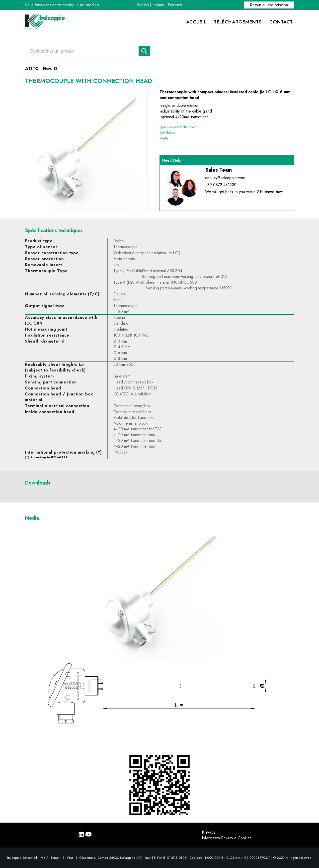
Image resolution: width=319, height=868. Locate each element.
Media (164, 138)
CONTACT (281, 22)
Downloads (167, 133)
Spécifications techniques (177, 127)
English (143, 5)
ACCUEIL (196, 22)
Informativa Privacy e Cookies (227, 838)
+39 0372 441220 (221, 185)
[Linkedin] (81, 836)
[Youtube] (88, 836)
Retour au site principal (269, 5)
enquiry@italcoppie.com (225, 178)
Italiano (158, 5)
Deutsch (175, 5)
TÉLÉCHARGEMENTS (238, 22)
